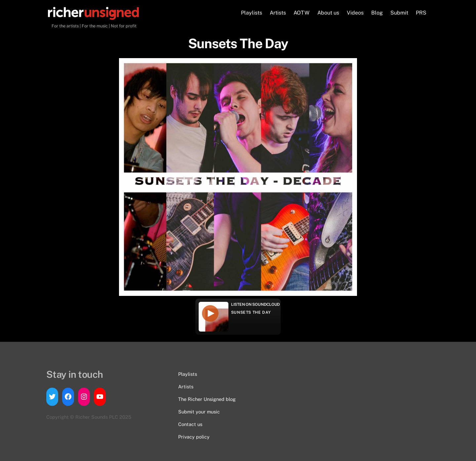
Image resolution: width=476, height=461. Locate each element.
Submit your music (199, 412)
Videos (355, 13)
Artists (278, 13)
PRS (421, 13)
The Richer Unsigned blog (207, 399)
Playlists (252, 13)
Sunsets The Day (251, 312)
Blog (377, 13)
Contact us (190, 424)
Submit (399, 13)
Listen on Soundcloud (256, 304)
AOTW (301, 13)
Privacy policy (194, 437)
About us (328, 13)
